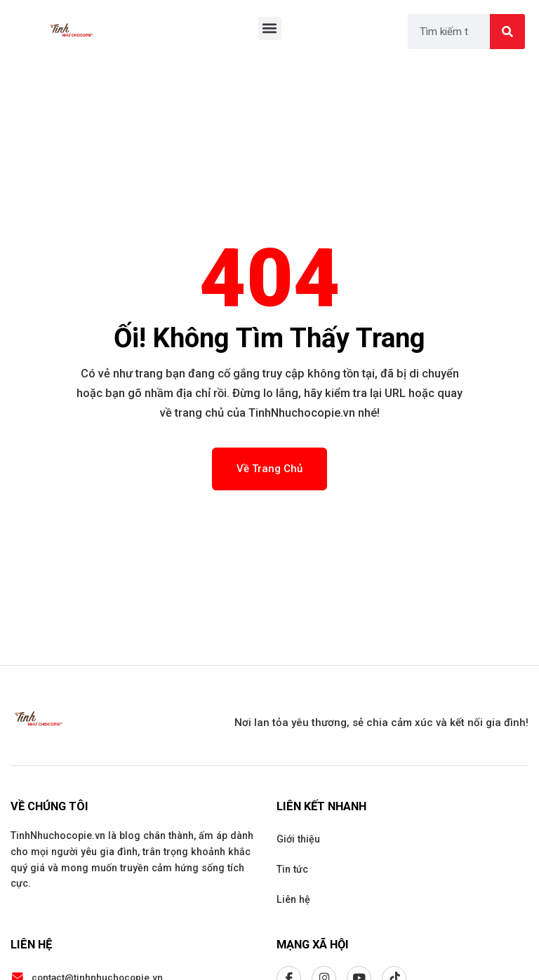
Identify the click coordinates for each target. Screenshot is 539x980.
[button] (270, 28)
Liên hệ (293, 899)
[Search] (507, 32)
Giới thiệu (298, 839)
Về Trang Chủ (269, 469)
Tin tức (292, 869)
